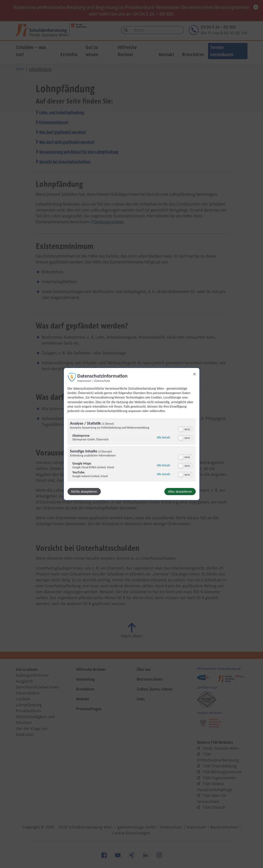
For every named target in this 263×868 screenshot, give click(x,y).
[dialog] (132, 434)
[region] (132, 451)
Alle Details (164, 437)
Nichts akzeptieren (84, 492)
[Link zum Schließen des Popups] (194, 374)
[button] (181, 429)
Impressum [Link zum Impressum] (84, 381)
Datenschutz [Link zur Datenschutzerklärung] (102, 381)
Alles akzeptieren (180, 492)
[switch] (185, 429)
